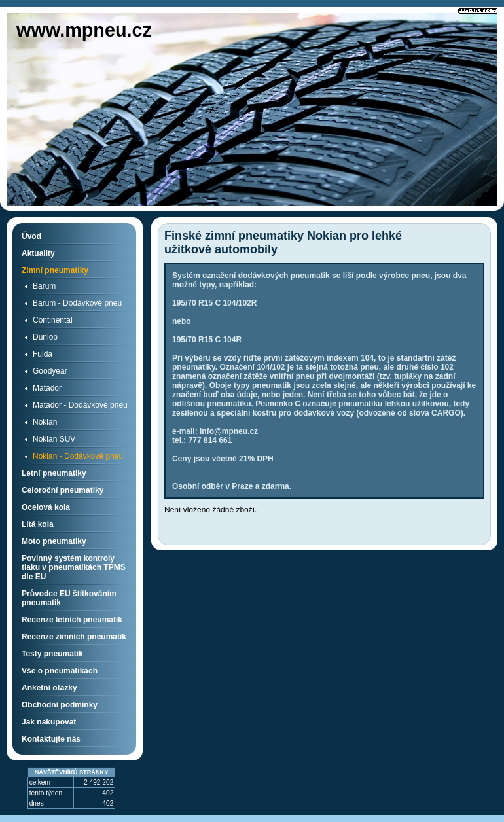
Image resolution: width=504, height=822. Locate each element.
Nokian (45, 422)
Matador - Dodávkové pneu (80, 405)
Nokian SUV (54, 439)
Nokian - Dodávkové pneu (78, 456)
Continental (53, 320)
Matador (47, 388)
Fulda (43, 354)
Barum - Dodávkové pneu (77, 303)
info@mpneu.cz (229, 431)
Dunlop (45, 337)
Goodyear (50, 371)
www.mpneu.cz (84, 30)
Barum (44, 286)
